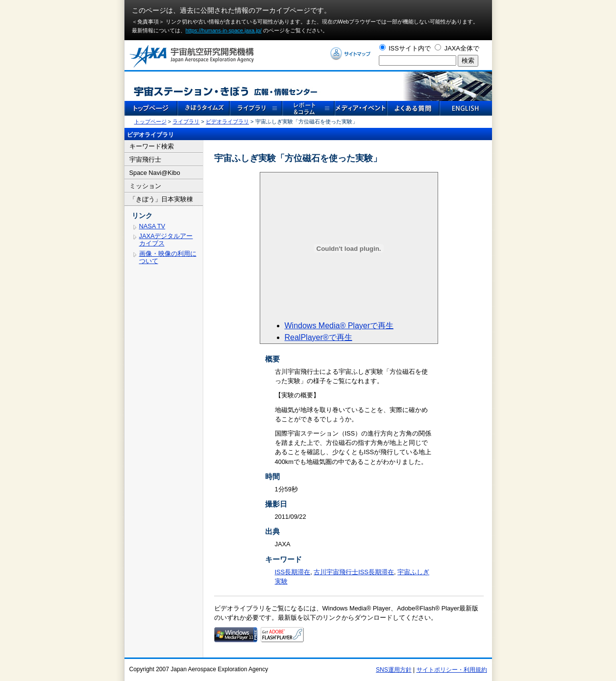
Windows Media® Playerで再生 (339, 326)
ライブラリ (186, 122)
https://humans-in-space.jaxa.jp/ (224, 30)
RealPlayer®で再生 (319, 337)
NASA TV (152, 226)
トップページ (150, 122)
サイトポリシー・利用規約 (452, 670)
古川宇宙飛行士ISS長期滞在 (354, 572)
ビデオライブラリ (227, 122)
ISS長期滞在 (293, 572)
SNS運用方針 (394, 670)
